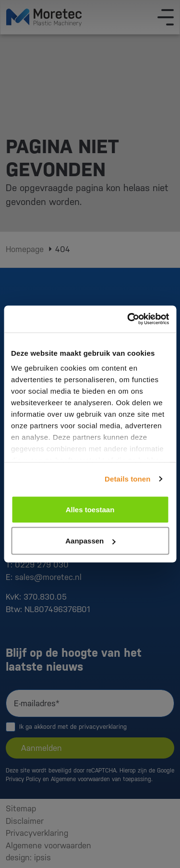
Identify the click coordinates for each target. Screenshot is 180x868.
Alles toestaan (90, 509)
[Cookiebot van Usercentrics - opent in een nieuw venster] (128, 319)
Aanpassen (90, 541)
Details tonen (127, 479)
